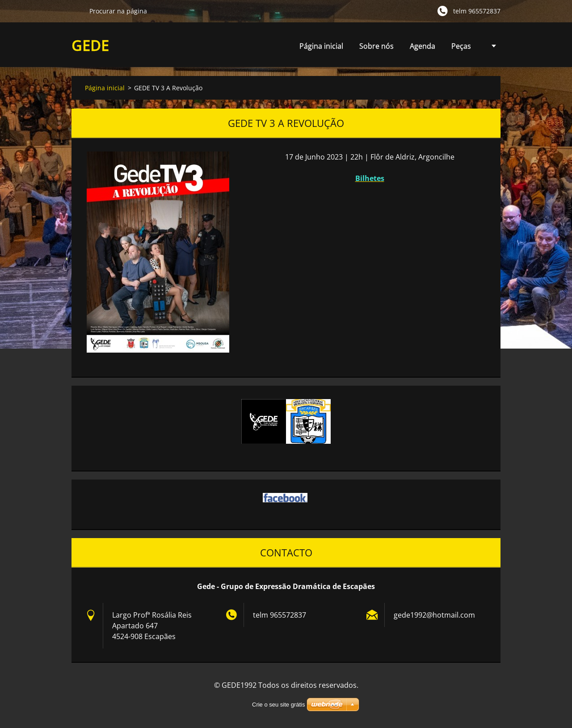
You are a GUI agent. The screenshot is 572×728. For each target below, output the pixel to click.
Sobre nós (376, 46)
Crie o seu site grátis (279, 705)
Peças (461, 48)
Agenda (423, 48)
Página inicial (321, 46)
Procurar (77, 11)
